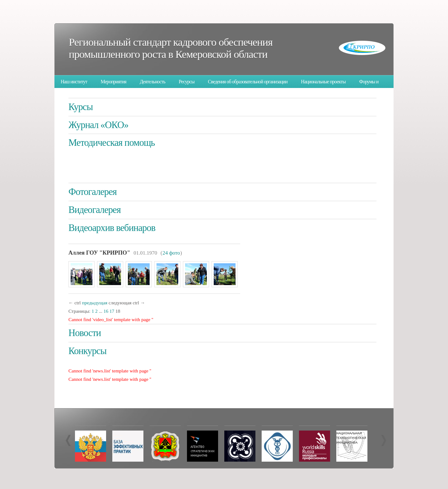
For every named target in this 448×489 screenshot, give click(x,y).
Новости (85, 333)
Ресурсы (187, 82)
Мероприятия (114, 82)
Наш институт (74, 82)
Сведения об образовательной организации (248, 82)
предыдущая (95, 303)
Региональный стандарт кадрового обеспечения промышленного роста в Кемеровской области (171, 48)
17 (112, 311)
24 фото (171, 253)
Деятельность (152, 82)
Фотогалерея (93, 192)
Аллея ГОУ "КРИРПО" (99, 253)
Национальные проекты (323, 82)
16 (106, 311)
